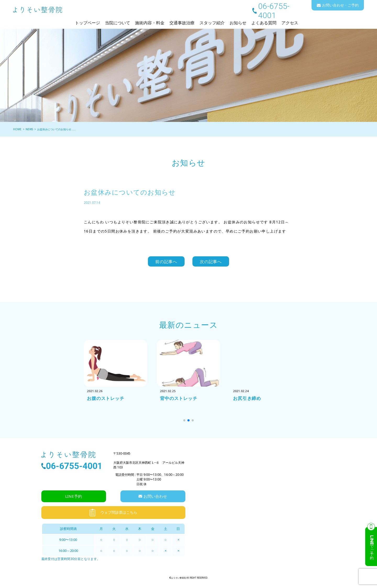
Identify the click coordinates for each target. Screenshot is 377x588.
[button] (184, 421)
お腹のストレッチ (107, 399)
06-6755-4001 (274, 11)
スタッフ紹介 (212, 23)
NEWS (29, 129)
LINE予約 (74, 497)
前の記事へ (166, 262)
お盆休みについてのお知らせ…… (57, 129)
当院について (118, 23)
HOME (17, 129)
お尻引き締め (248, 399)
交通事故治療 (182, 23)
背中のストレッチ (180, 399)
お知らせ (238, 23)
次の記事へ (211, 262)
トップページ (87, 23)
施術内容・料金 (150, 23)
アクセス (290, 23)
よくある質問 (264, 23)
